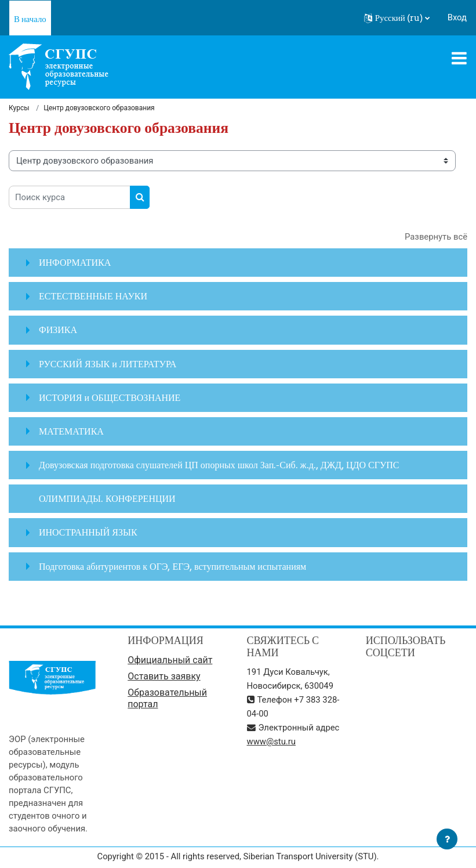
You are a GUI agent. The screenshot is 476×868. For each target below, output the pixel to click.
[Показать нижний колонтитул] (447, 839)
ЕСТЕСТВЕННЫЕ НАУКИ (93, 296)
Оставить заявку (164, 676)
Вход (457, 18)
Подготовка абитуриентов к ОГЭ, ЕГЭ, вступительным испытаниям (172, 566)
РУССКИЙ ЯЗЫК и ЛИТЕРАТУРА (108, 364)
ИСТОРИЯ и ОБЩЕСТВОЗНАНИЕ (110, 397)
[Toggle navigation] (459, 58)
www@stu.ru (271, 742)
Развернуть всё (436, 237)
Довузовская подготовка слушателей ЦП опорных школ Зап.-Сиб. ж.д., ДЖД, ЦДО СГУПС (219, 465)
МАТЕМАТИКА (71, 431)
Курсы (19, 108)
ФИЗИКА (58, 330)
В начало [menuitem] (30, 19)
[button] (397, 18)
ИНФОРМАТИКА (75, 262)
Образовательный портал (167, 698)
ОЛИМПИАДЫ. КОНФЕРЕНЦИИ (107, 498)
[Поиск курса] (70, 197)
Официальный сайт (170, 660)
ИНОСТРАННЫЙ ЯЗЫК (88, 532)
